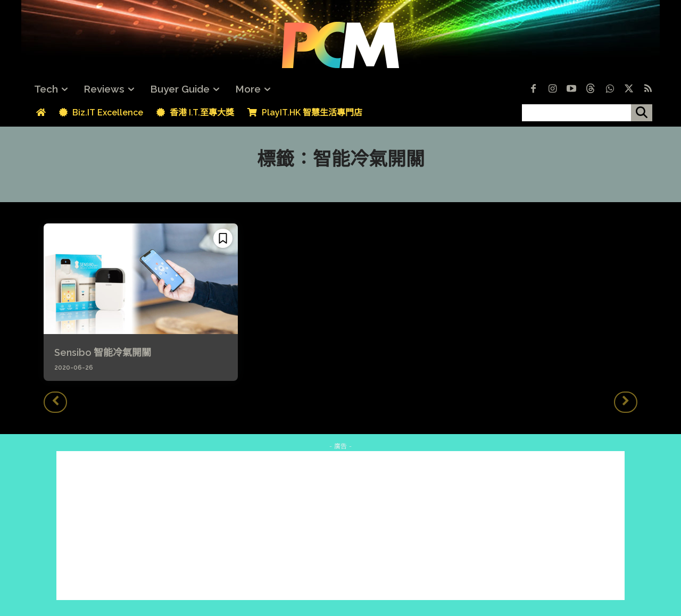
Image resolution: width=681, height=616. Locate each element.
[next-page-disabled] (626, 402)
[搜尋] (642, 113)
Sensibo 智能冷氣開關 (103, 352)
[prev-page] (55, 402)
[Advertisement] (340, 526)
